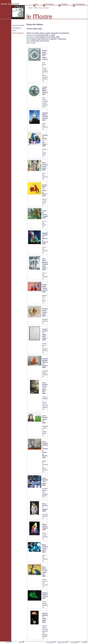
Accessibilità (74, 642)
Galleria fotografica (18, 33)
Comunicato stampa (18, 25)
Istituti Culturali (48, 4)
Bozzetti (15, 4)
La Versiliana (63, 4)
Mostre (31, 8)
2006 (36, 8)
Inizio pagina (50, 642)
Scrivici (8, 642)
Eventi (36, 4)
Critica (14, 31)
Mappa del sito (62, 642)
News (21, 642)
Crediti (83, 642)
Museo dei (6, 4)
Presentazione (16, 28)
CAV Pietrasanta (79, 4)
